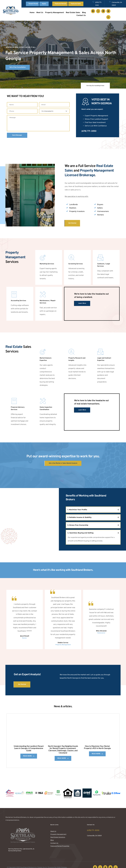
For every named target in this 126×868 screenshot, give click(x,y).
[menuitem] (32, 13)
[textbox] (54, 111)
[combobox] (54, 111)
